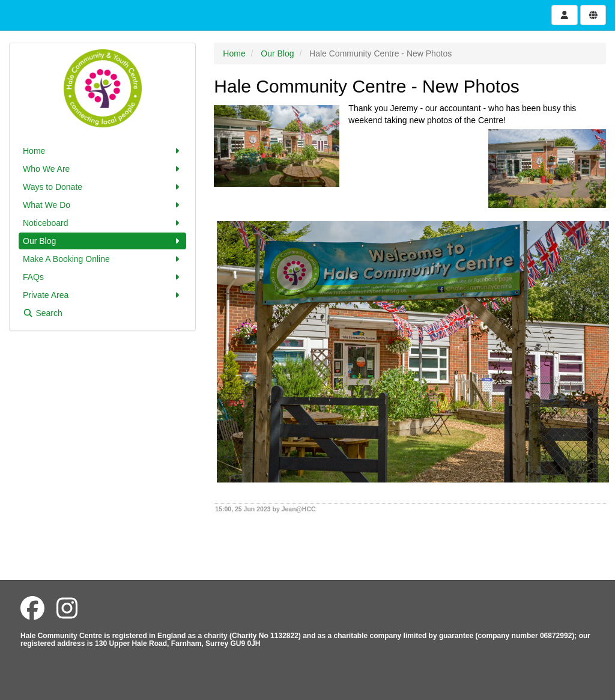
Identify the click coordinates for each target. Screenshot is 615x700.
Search (43, 313)
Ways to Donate (102, 187)
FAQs (102, 277)
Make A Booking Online (102, 259)
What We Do (102, 205)
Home (102, 151)
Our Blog (102, 241)
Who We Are (102, 169)
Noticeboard (102, 223)
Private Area (102, 295)
